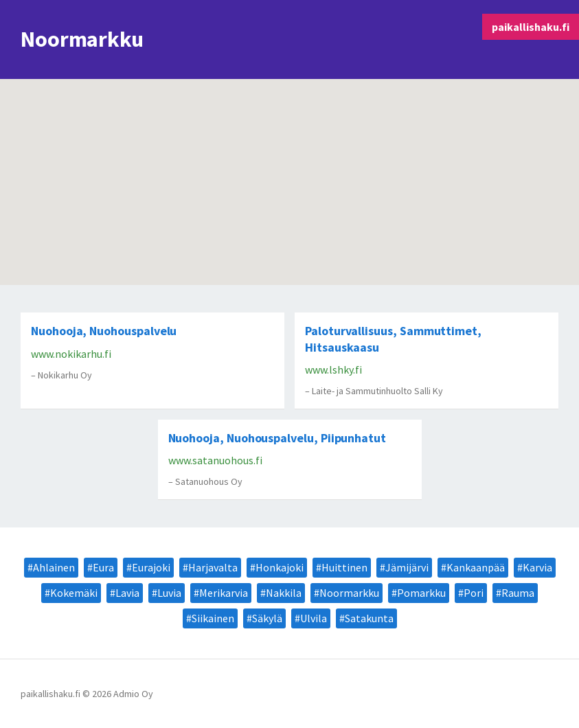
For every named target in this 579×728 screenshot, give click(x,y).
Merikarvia (224, 593)
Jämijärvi (407, 567)
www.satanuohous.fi (215, 460)
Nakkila (284, 593)
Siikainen (213, 618)
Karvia (537, 567)
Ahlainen (54, 567)
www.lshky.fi (333, 369)
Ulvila (314, 618)
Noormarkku (349, 593)
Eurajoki (151, 567)
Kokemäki (74, 593)
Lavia (127, 593)
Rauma (518, 593)
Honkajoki (280, 567)
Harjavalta (213, 567)
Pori (474, 593)
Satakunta (369, 618)
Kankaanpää (476, 567)
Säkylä (267, 618)
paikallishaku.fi (531, 27)
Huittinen (344, 567)
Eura (103, 567)
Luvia (169, 593)
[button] (478, 220)
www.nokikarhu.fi (71, 354)
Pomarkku (421, 593)
